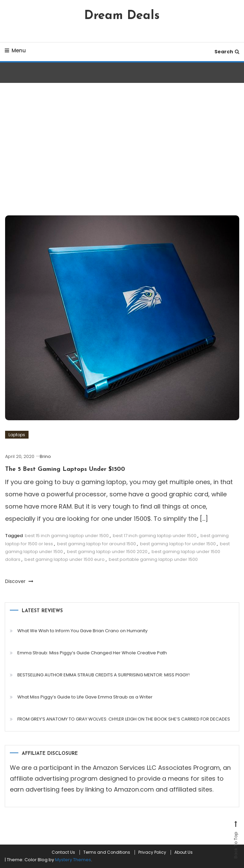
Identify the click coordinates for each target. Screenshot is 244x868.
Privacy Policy (152, 852)
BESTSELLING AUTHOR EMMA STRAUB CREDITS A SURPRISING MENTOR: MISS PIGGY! (103, 675)
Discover (19, 581)
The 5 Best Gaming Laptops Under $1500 (65, 469)
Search (227, 52)
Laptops (17, 435)
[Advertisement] (122, 151)
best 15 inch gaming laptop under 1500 (67, 536)
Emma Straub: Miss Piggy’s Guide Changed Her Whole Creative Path (92, 653)
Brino (45, 456)
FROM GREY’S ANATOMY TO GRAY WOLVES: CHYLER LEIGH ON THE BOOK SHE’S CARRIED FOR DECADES (124, 719)
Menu (15, 50)
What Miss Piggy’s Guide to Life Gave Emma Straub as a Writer (85, 697)
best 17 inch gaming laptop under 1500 (155, 536)
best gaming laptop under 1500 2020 (107, 552)
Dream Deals (122, 16)
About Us (184, 852)
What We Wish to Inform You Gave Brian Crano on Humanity (82, 631)
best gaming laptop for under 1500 (178, 544)
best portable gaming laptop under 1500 (153, 559)
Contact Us (63, 852)
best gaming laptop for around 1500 (97, 544)
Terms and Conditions (107, 852)
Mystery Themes (73, 860)
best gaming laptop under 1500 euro (65, 559)
